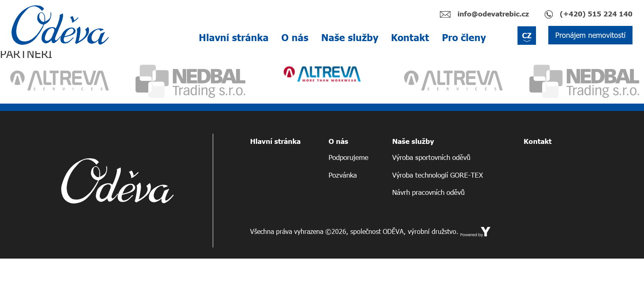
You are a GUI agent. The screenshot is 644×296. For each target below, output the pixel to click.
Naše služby (350, 37)
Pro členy (464, 37)
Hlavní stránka (234, 37)
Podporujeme (348, 157)
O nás (295, 37)
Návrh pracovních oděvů (428, 192)
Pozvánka (343, 175)
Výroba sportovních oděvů (431, 157)
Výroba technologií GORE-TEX (438, 175)
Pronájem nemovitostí (590, 35)
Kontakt (410, 37)
